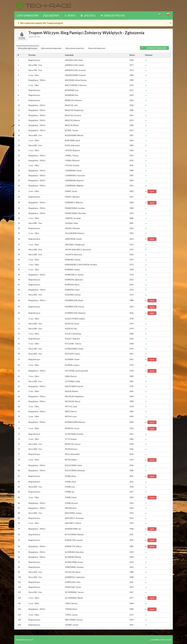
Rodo (70, 15)
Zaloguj (88, 15)
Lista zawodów (27, 15)
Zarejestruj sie (113, 15)
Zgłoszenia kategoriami (51, 48)
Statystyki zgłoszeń (97, 48)
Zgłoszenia (51, 15)
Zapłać (152, 191)
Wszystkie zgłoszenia (28, 48)
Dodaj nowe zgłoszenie (153, 48)
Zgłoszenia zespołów (75, 48)
